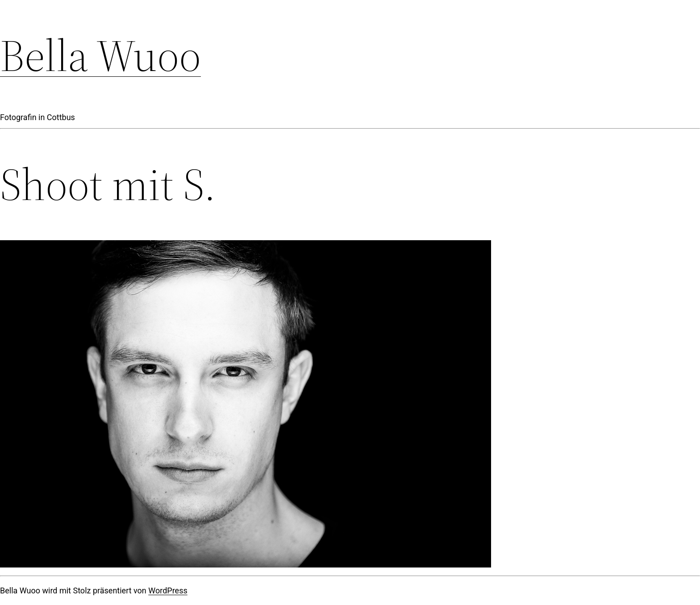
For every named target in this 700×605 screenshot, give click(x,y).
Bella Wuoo (100, 55)
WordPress (168, 590)
